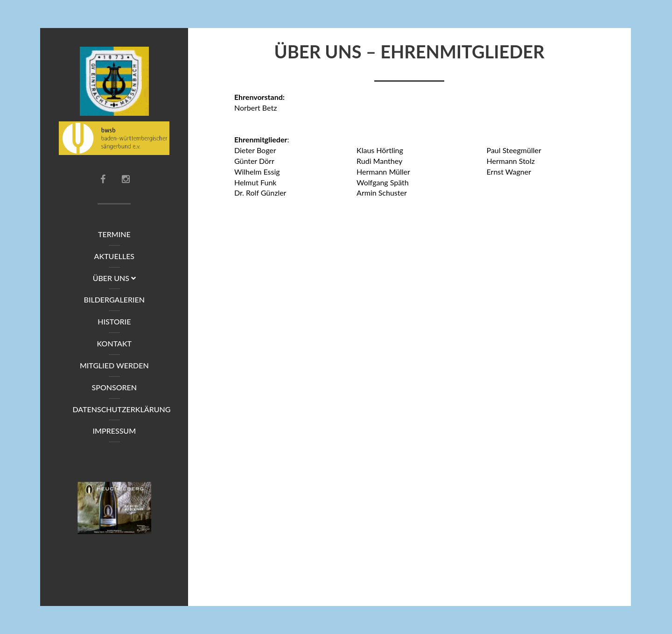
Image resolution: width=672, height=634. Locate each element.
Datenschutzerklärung (121, 409)
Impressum (115, 431)
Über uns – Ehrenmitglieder (409, 55)
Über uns (114, 278)
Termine (114, 234)
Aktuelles (115, 256)
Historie (114, 321)
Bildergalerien (115, 299)
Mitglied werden (114, 365)
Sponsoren (115, 387)
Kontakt (115, 343)
